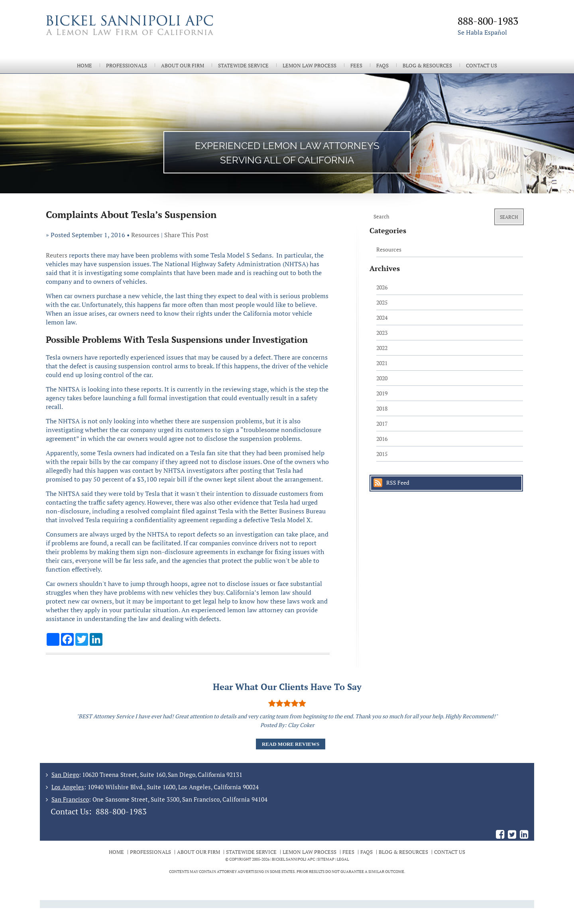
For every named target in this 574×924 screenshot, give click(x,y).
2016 (382, 439)
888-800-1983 (121, 811)
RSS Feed (398, 483)
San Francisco (70, 799)
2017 (382, 424)
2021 (382, 363)
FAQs (382, 66)
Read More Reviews (290, 744)
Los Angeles (68, 787)
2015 (382, 454)
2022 (382, 348)
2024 (382, 318)
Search (509, 217)
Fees (356, 66)
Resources (145, 235)
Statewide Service (243, 66)
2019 (382, 393)
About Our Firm (183, 66)
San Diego (65, 775)
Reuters (57, 255)
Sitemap (326, 859)
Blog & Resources (427, 66)
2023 (382, 333)
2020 (382, 378)
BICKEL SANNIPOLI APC (293, 859)
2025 (382, 302)
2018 (382, 408)
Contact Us (482, 66)
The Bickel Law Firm (163, 35)
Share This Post (186, 235)
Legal (343, 859)
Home (85, 66)
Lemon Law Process (310, 66)
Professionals (127, 66)
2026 (382, 287)
